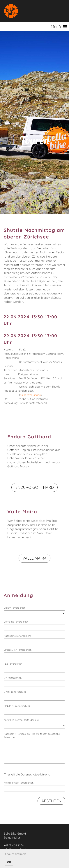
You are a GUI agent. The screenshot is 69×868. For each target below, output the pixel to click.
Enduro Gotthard (34, 487)
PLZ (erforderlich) (13, 664)
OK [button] (9, 862)
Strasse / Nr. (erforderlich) (18, 650)
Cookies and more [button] (16, 854)
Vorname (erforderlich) (16, 622)
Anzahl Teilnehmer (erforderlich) (21, 720)
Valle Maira (34, 558)
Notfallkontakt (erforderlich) (19, 783)
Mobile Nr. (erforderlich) (17, 706)
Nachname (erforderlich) (17, 636)
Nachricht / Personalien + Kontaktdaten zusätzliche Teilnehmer (32, 735)
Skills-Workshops (30, 395)
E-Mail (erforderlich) (15, 692)
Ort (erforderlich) (13, 678)
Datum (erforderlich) (15, 608)
